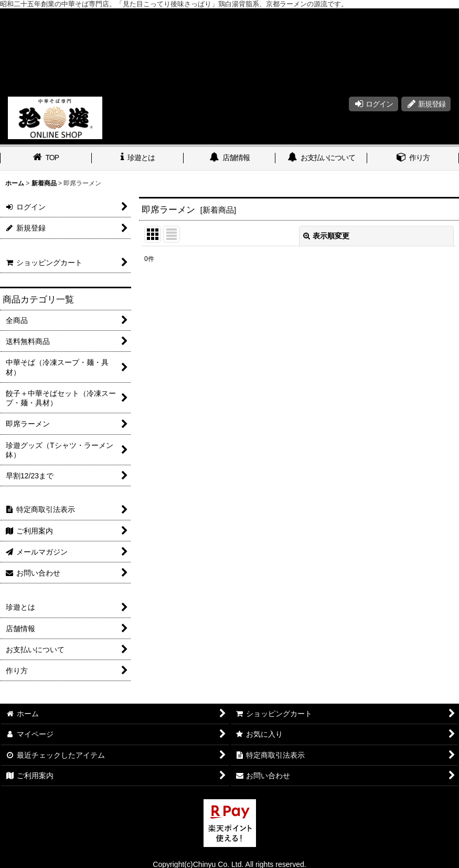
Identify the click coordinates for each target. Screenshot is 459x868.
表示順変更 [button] (326, 236)
